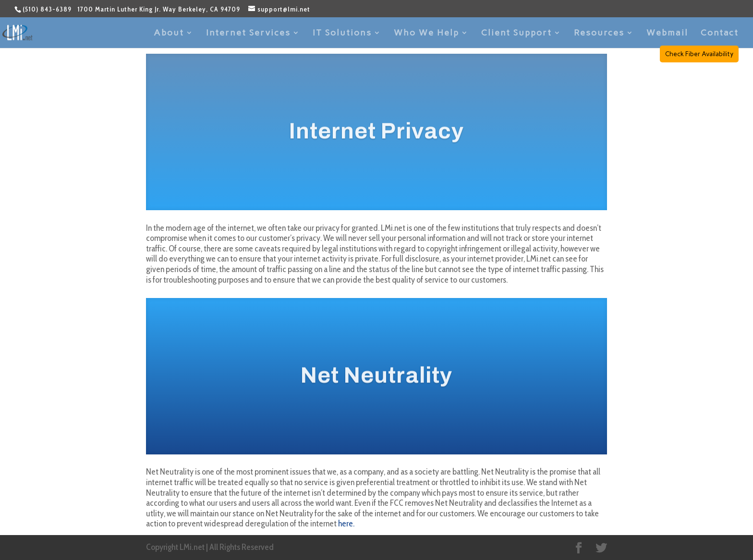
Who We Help (426, 34)
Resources (599, 34)
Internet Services (248, 34)
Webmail (667, 34)
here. (346, 524)
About (169, 34)
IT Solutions (342, 34)
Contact (720, 34)
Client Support (516, 34)
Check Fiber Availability (699, 54)
